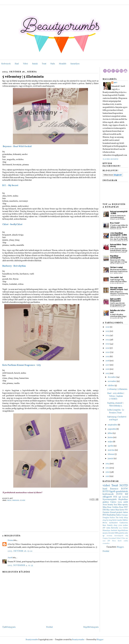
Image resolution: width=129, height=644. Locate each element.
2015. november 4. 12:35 (20, 565)
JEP (109, 541)
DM (104, 510)
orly (126, 533)
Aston (125, 512)
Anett (10, 558)
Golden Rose (118, 507)
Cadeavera (124, 523)
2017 (108, 365)
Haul (17, 64)
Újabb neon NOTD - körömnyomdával (116, 300)
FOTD (119, 494)
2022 (108, 344)
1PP (104, 528)
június (111, 437)
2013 (108, 468)
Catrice (113, 502)
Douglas (106, 518)
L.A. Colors (123, 528)
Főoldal (49, 627)
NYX (115, 497)
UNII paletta (119, 533)
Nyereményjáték (110, 500)
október (111, 386)
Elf (126, 494)
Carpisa (105, 538)
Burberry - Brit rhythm (14, 266)
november (112, 381)
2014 (108, 464)
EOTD (106, 491)
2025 (108, 331)
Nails (53, 64)
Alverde (111, 533)
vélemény (23, 500)
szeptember (113, 425)
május (110, 442)
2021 (108, 348)
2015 (108, 373)
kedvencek (108, 494)
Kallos (112, 518)
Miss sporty (123, 505)
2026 (108, 327)
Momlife (63, 64)
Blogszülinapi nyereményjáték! (115, 257)
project (119, 512)
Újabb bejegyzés (9, 627)
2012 (108, 472)
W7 (126, 510)
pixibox (106, 502)
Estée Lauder (117, 520)
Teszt (44, 64)
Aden (108, 528)
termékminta (15, 500)
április (111, 446)
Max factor (120, 510)
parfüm (9, 500)
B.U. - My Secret (10, 185)
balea (119, 515)
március (111, 450)
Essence (114, 489)
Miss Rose (107, 507)
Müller (125, 520)
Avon (105, 505)
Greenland (112, 538)
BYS (104, 515)
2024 (108, 336)
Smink (35, 64)
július (110, 433)
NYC (126, 507)
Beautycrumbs (32, 640)
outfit (126, 502)
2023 (108, 340)
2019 (108, 357)
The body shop (122, 518)
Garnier (106, 512)
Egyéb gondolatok (119, 491)
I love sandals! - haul (116, 278)
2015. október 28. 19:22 (20, 551)
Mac (108, 510)
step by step (107, 520)
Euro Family (108, 525)
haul (105, 489)
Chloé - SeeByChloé (12, 224)
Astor (113, 510)
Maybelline (123, 500)
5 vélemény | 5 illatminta (23, 77)
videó (106, 486)
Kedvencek (6, 64)
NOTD (124, 486)
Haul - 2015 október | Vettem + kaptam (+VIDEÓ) (116, 396)
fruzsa (10, 540)
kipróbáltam (123, 530)
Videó (25, 64)
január (111, 459)
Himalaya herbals (110, 530)
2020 (108, 352)
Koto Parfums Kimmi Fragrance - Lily (22, 365)
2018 (108, 361)
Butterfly (115, 528)
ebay (116, 525)
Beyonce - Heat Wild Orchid (17, 147)
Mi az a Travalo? (115, 223)
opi (120, 497)
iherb (120, 541)
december (112, 377)
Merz (114, 541)
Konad (113, 512)
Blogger (120, 547)
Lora (120, 502)
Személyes (75, 64)
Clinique (124, 515)
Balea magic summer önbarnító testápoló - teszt (119, 289)
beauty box (112, 505)
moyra (105, 533)
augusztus (112, 429)
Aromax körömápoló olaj (117, 536)
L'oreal (125, 497)
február (111, 454)
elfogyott (107, 497)
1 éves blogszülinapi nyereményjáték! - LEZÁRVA (118, 234)
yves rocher (123, 525)
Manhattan (111, 515)
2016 (108, 369)
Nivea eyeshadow (110, 523)
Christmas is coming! (116, 267)
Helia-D (119, 538)
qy (104, 536)
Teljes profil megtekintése (110, 159)
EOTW (124, 489)
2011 (107, 476)
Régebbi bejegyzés (91, 627)
